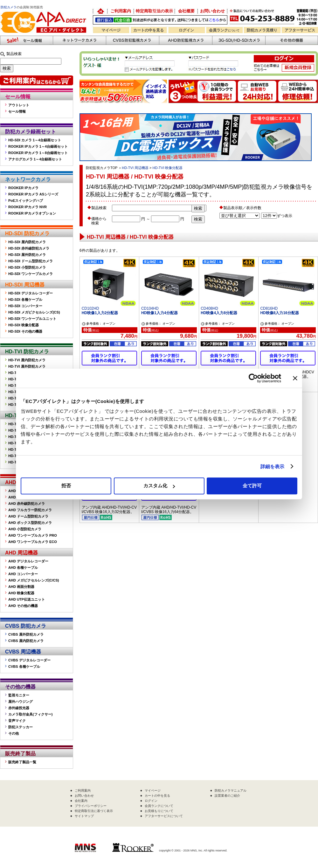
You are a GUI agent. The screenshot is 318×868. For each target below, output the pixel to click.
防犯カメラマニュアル (231, 790)
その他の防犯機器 (292, 40)
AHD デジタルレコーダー (28, 561)
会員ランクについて (159, 806)
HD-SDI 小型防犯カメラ (27, 267)
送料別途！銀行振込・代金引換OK (160, 20)
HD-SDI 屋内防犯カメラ (27, 242)
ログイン (186, 30)
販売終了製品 (20, 754)
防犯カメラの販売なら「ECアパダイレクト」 (45, 10)
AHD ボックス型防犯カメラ (30, 523)
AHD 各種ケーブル (23, 568)
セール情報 (18, 97)
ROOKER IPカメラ (23, 188)
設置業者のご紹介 (227, 796)
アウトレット (19, 105)
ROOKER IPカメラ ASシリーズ (33, 194)
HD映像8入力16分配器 (279, 313)
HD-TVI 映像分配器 (168, 168)
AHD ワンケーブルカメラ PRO (33, 535)
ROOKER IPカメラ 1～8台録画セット (38, 153)
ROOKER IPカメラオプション (32, 213)
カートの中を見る (149, 30)
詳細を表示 (273, 466)
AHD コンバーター (23, 574)
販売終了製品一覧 (22, 762)
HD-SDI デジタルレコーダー (31, 293)
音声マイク (17, 721)
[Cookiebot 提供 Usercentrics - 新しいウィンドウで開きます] (253, 378)
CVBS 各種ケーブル (24, 667)
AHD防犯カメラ (186, 40)
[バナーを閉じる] (295, 378)
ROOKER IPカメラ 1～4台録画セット (38, 146)
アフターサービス (300, 30)
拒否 (66, 486)
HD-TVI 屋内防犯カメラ (27, 360)
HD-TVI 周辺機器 (135, 168)
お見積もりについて (159, 811)
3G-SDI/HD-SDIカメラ (239, 40)
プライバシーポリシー (91, 806)
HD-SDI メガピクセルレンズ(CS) (34, 312)
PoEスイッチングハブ (26, 201)
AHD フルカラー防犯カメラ (30, 510)
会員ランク (224, 30)
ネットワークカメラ (79, 40)
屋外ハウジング (21, 702)
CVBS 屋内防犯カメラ (26, 641)
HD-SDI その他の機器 (25, 331)
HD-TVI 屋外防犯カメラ (27, 366)
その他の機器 (20, 687)
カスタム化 (159, 486)
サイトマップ (84, 816)
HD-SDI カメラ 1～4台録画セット (35, 140)
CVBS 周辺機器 (23, 652)
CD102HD (90, 308)
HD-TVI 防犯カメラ (27, 352)
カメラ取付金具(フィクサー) (30, 714)
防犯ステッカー (21, 727)
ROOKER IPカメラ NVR (28, 207)
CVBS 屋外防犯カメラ (26, 634)
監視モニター (19, 695)
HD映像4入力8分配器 (219, 313)
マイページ (111, 30)
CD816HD (269, 308)
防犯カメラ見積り (262, 30)
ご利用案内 (121, 11)
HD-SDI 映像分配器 (24, 325)
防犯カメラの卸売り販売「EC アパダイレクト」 (100, 11)
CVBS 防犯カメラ (26, 626)
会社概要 (186, 11)
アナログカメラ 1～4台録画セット (35, 159)
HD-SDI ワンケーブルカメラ (31, 274)
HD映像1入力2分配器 (100, 313)
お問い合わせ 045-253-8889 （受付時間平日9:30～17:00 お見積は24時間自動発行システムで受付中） (274, 16)
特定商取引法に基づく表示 (94, 811)
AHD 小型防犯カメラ (25, 529)
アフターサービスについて (164, 816)
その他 (14, 733)
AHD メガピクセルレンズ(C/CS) (34, 580)
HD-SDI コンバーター (25, 306)
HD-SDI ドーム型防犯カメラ (31, 261)
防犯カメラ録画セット (31, 132)
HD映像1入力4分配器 (159, 313)
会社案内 (81, 801)
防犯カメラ (9, 7)
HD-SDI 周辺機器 (25, 285)
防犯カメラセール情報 (26, 40)
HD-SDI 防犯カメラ (27, 233)
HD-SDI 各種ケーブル (25, 300)
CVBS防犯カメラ (132, 40)
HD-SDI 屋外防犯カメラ (27, 255)
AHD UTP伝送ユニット (27, 599)
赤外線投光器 (19, 708)
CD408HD (209, 308)
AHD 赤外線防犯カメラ (27, 504)
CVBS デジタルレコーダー (29, 660)
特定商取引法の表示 (154, 11)
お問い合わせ (212, 11)
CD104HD (150, 308)
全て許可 (252, 486)
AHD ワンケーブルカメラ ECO (33, 542)
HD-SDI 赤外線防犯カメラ (29, 248)
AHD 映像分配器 (21, 593)
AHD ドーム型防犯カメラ (28, 516)
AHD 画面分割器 (21, 587)
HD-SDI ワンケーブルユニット (32, 319)
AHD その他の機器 (23, 606)
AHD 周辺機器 (21, 553)
